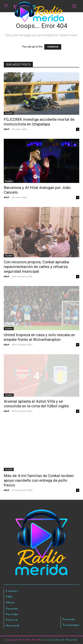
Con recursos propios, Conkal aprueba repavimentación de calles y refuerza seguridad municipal (36, 267)
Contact (12, 591)
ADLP (6, 129)
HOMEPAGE (53, 47)
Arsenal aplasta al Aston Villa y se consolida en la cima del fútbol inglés (36, 404)
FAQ (9, 597)
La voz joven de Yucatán (60, 640)
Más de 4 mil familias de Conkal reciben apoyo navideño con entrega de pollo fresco (39, 480)
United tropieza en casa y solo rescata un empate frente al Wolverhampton (39, 337)
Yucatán (9, 113)
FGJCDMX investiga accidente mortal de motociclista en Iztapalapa (39, 122)
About (10, 603)
